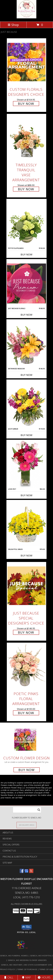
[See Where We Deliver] (26, 825)
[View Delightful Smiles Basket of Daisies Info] (26, 524)
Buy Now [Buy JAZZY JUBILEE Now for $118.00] (26, 435)
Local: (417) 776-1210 (26, 897)
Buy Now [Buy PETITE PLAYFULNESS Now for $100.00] (26, 254)
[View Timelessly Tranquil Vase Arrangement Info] (26, 138)
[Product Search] (27, 810)
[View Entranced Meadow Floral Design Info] (26, 343)
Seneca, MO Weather (11, 965)
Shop (13, 25)
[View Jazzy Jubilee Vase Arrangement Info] (26, 404)
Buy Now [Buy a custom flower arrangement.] (27, 770)
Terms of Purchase (27, 969)
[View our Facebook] (22, 872)
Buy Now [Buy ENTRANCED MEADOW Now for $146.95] (26, 375)
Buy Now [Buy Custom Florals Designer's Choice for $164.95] (26, 104)
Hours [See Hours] (44, 977)
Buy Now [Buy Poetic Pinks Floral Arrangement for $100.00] (26, 713)
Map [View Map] (26, 977)
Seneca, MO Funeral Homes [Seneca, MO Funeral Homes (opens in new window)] (14, 956)
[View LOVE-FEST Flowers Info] (26, 464)
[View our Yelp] (31, 872)
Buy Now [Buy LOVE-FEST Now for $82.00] (26, 495)
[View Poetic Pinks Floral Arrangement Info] (26, 666)
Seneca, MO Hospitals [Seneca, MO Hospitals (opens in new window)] (42, 956)
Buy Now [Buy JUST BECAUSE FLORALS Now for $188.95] (26, 315)
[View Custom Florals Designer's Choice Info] (26, 62)
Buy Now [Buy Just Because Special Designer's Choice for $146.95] (26, 632)
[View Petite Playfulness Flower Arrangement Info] (26, 223)
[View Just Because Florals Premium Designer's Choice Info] (26, 283)
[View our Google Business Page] (26, 872)
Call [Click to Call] (9, 977)
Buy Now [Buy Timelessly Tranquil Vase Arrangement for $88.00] (26, 189)
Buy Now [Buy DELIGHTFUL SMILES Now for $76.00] (26, 556)
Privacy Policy (8, 969)
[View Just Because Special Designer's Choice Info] (26, 586)
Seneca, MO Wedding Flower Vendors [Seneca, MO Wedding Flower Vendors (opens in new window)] (27, 960)
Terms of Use (46, 969)
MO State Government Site (38, 965)
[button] (27, 927)
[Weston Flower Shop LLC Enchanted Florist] (26, 18)
